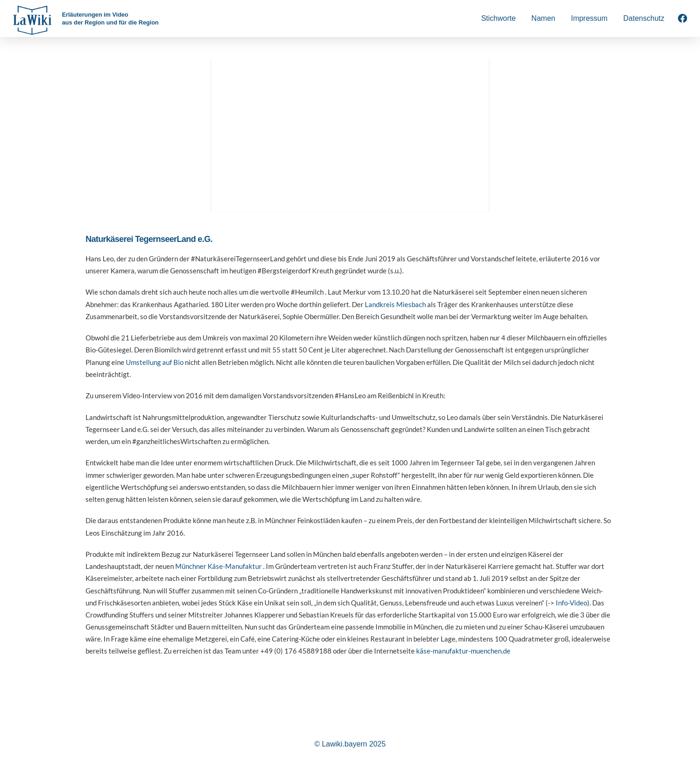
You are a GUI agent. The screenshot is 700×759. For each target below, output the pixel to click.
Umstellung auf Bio (155, 362)
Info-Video (571, 603)
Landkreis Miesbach (395, 304)
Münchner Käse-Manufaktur (218, 566)
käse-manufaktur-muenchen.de (463, 651)
